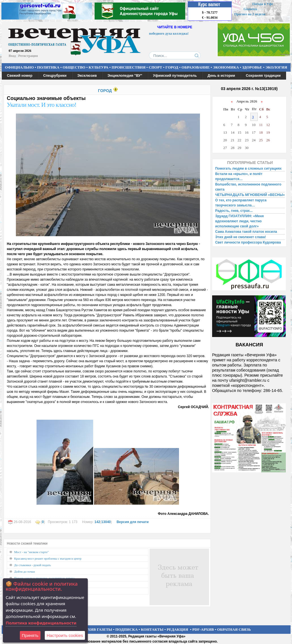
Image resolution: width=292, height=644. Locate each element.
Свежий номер (20, 76)
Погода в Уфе (262, 4)
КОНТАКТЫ (152, 629)
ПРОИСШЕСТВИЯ (129, 67)
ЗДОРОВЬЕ (252, 67)
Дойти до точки (24, 572)
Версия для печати (133, 522)
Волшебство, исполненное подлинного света (248, 187)
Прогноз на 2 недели (250, 14)
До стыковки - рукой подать (33, 565)
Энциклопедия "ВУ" (125, 76)
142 (97, 522)
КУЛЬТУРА (99, 67)
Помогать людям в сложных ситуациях (249, 169)
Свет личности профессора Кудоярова (248, 242)
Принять (30, 635)
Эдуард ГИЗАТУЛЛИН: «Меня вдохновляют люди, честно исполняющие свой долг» (240, 221)
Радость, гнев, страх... (234, 211)
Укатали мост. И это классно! (41, 105)
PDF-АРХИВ (203, 629)
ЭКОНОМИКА (226, 67)
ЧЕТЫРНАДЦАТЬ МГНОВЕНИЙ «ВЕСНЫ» (250, 195)
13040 (106, 522)
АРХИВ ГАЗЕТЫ (97, 629)
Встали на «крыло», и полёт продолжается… (239, 176)
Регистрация (28, 56)
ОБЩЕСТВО (74, 67)
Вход (12, 56)
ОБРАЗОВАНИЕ (196, 67)
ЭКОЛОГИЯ (276, 67)
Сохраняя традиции (263, 76)
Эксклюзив (87, 76)
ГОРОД (172, 67)
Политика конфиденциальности (41, 623)
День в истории (221, 76)
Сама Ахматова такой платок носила (246, 232)
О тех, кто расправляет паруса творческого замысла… (241, 203)
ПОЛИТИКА (48, 67)
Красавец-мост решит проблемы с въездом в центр (48, 558)
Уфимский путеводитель (175, 76)
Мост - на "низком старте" (31, 552)
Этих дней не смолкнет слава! (241, 237)
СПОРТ (155, 67)
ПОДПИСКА (126, 629)
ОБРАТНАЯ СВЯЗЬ (234, 629)
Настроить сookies (65, 635)
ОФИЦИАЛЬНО (19, 67)
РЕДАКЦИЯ (177, 629)
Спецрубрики (55, 76)
